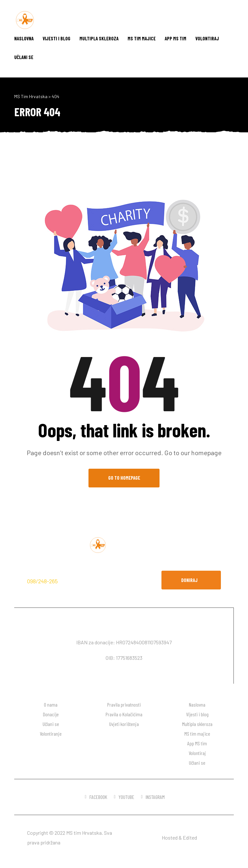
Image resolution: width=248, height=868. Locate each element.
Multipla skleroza (99, 38)
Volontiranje (51, 734)
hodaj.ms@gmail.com (87, 581)
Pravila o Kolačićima (124, 714)
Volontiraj (207, 38)
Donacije (51, 714)
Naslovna (24, 38)
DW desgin (209, 837)
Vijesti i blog (57, 38)
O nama (51, 705)
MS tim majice (142, 38)
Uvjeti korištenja (124, 724)
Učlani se (24, 57)
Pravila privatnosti (124, 705)
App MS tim (176, 38)
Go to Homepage (124, 478)
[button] (191, 580)
